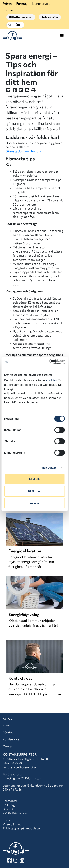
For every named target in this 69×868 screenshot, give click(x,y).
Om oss (8, 10)
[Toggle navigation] (62, 36)
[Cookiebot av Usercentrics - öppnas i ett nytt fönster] (49, 362)
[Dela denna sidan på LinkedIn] (21, 91)
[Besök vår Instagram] (16, 861)
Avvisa (35, 503)
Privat (7, 4)
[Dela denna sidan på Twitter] (8, 91)
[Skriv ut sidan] (33, 91)
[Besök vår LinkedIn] (22, 861)
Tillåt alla (35, 479)
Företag (22, 4)
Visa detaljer (49, 468)
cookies (51, 380)
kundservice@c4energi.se (20, 767)
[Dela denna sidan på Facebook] (15, 91)
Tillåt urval (34, 491)
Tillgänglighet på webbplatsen (23, 828)
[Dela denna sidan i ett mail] (27, 91)
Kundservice (41, 4)
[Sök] (15, 25)
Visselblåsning (12, 824)
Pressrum (9, 820)
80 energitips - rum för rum (23, 151)
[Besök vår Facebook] (10, 861)
